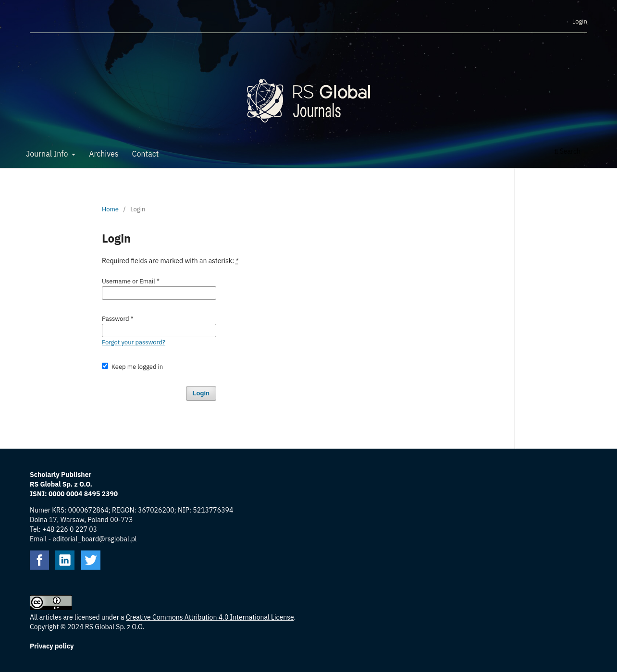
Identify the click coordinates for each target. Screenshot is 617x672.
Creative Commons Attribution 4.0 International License (210, 617)
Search (568, 151)
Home (110, 209)
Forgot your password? (134, 342)
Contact (146, 154)
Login (580, 21)
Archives (104, 154)
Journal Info (48, 154)
